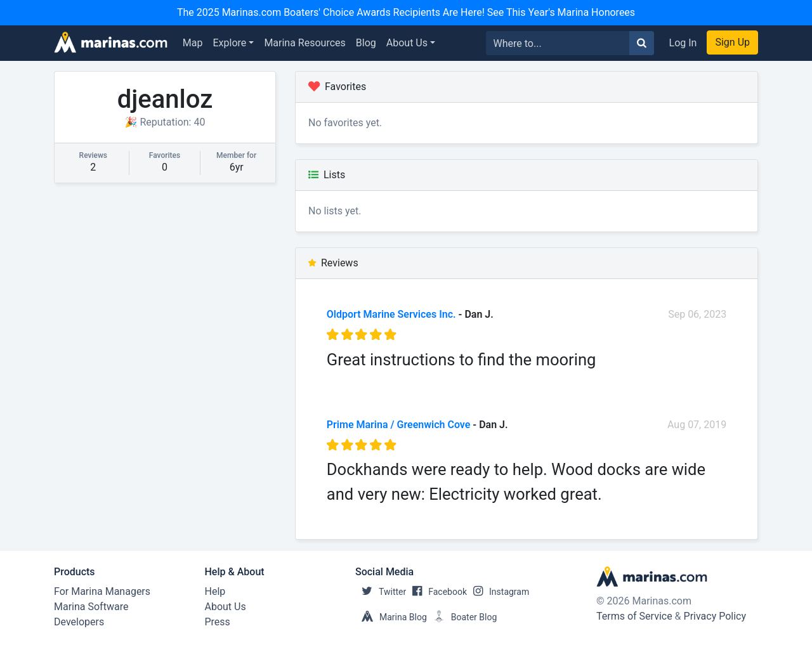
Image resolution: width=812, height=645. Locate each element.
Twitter (381, 592)
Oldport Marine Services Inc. (391, 314)
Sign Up (732, 42)
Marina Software (91, 607)
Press (218, 622)
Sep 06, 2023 (697, 314)
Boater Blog (462, 617)
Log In (683, 43)
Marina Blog (391, 617)
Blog (366, 43)
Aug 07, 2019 (697, 425)
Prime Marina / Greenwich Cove (399, 425)
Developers (79, 622)
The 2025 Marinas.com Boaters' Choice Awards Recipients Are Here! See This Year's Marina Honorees (406, 12)
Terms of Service (634, 616)
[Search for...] (558, 43)
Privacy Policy (715, 616)
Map (193, 43)
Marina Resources (304, 43)
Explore (230, 43)
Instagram (498, 592)
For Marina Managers (102, 591)
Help (215, 591)
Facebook (436, 592)
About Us (407, 43)
